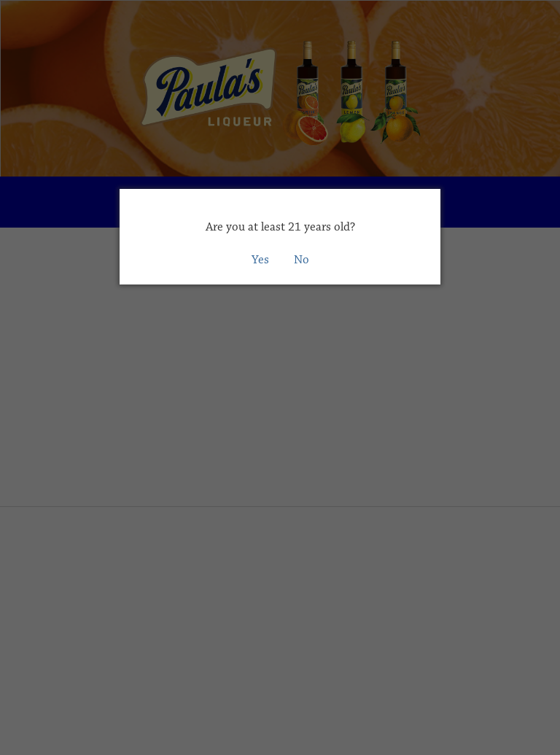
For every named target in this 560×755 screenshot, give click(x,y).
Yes (260, 260)
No (302, 260)
